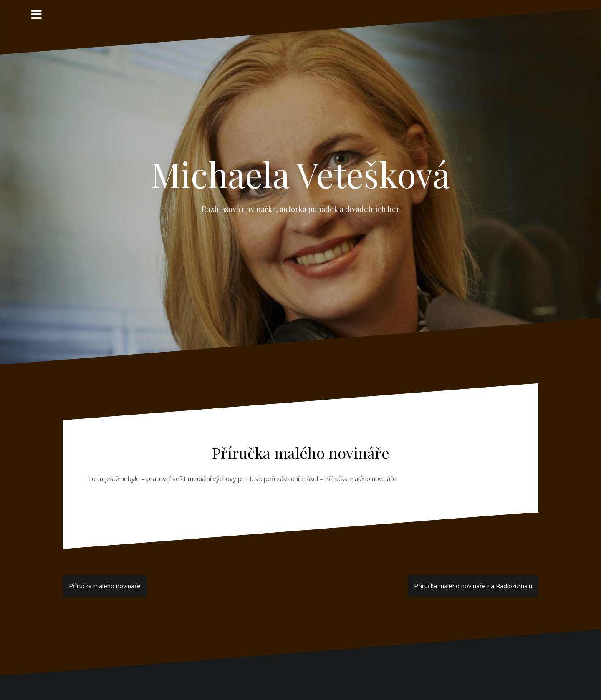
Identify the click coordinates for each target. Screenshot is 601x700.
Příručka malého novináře (105, 586)
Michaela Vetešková (300, 174)
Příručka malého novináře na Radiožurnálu (473, 586)
